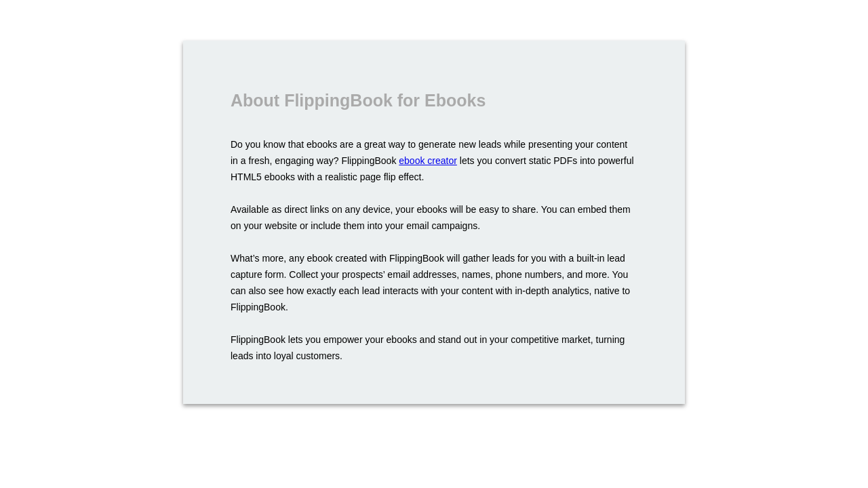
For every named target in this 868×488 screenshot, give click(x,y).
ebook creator (428, 161)
